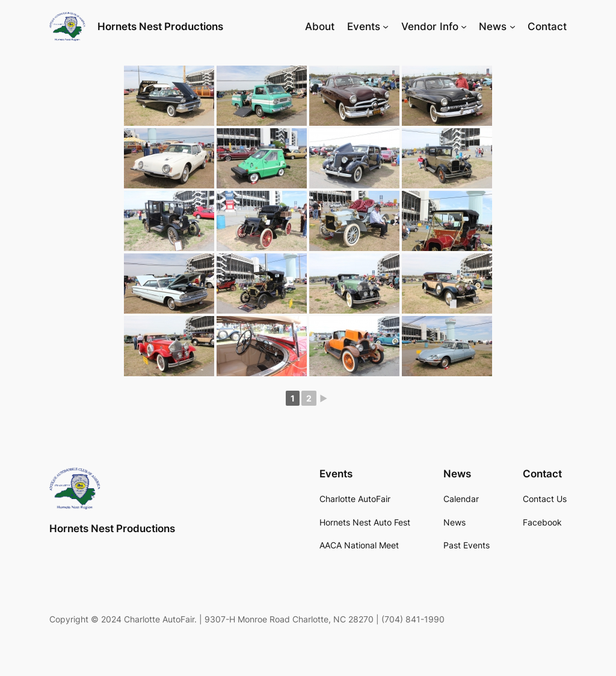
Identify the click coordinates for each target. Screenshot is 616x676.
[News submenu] (513, 26)
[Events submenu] (386, 26)
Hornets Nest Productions (160, 26)
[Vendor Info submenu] (464, 26)
